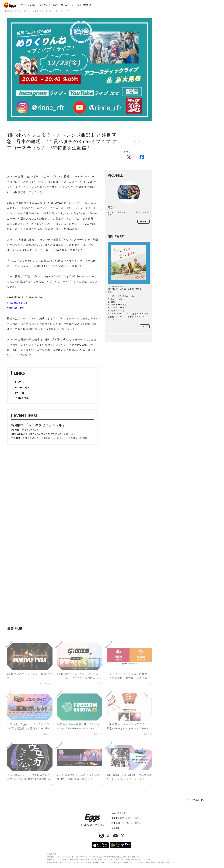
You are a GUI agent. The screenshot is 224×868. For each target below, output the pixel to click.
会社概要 (116, 828)
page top (199, 800)
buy (145, 327)
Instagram (22, 398)
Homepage (22, 387)
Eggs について (119, 813)
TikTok (19, 382)
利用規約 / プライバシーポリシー (127, 823)
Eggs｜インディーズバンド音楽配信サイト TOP (29, 11)
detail (143, 222)
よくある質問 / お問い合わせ (125, 818)
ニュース (65, 11)
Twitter (20, 393)
